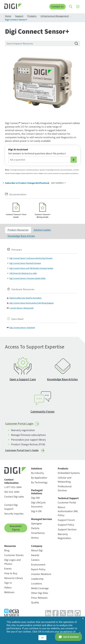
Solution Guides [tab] (42, 231)
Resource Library (14, 579)
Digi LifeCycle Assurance (38, 506)
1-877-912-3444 (13, 488)
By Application (39, 479)
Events (8, 570)
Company (37, 547)
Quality (35, 604)
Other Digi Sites (40, 594)
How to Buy (11, 574)
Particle (35, 529)
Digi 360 (35, 499)
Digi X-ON (36, 512)
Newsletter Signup (16, 529)
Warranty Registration (64, 537)
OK (42, 638)
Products (63, 470)
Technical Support (68, 499)
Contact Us (57, 7)
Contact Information (11, 482)
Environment (38, 566)
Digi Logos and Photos (12, 563)
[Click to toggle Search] (71, 7)
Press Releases (39, 599)
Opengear (37, 525)
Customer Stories (14, 556)
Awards (35, 556)
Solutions (37, 470)
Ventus (35, 539)
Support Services (67, 531)
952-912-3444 (12, 493)
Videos (8, 589)
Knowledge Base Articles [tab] (21, 237)
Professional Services (65, 490)
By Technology (39, 484)
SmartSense (38, 534)
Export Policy (38, 570)
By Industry (37, 474)
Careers (35, 561)
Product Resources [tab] (18, 231)
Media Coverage (40, 589)
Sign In (8, 584)
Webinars (9, 593)
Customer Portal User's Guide (22, 451)
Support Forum (66, 521)
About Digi (37, 552)
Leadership (37, 580)
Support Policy (66, 526)
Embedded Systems (69, 474)
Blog (7, 552)
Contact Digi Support (11, 508)
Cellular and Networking (65, 481)
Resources (10, 547)
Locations (37, 585)
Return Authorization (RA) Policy (68, 512)
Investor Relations (41, 575)
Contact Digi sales (14, 498)
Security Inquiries (14, 515)
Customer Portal (67, 504)
